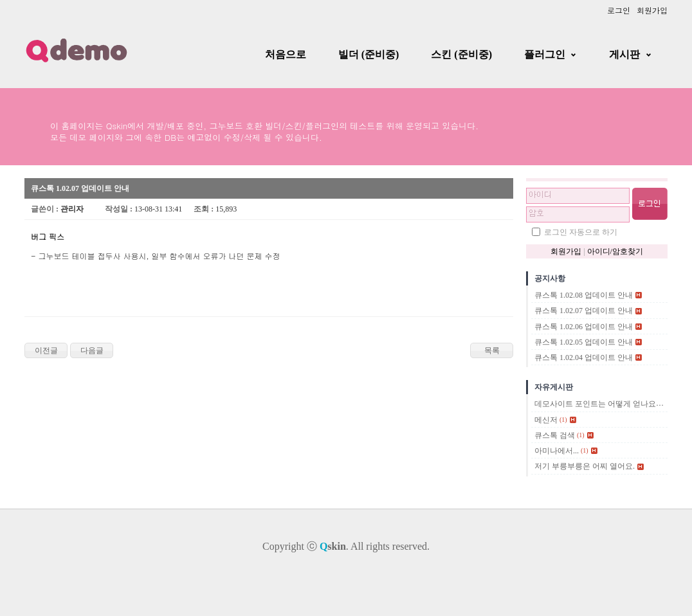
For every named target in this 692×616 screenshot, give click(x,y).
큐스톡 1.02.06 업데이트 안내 (584, 327)
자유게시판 (554, 387)
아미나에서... (557, 451)
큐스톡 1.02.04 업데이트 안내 (584, 358)
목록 (492, 350)
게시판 (624, 54)
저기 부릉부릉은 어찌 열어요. (585, 467)
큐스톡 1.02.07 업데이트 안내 (584, 311)
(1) (563, 420)
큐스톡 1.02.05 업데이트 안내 (584, 342)
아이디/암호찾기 (615, 251)
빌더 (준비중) (369, 54)
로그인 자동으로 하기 (581, 232)
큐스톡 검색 (555, 435)
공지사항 (550, 278)
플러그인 (545, 54)
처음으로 (286, 54)
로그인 (619, 10)
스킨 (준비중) (461, 54)
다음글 (92, 350)
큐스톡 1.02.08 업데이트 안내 (584, 295)
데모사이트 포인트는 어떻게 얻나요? (597, 404)
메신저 (546, 420)
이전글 (46, 350)
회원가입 (652, 10)
